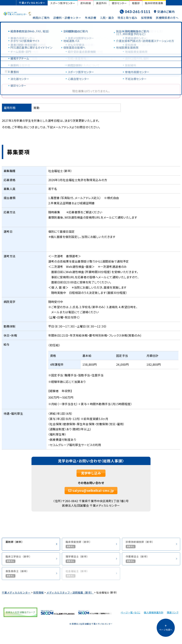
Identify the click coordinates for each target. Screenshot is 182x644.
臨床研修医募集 (154, 3)
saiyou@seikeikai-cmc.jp (91, 490)
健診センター (119, 3)
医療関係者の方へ (167, 18)
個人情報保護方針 (154, 615)
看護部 (136, 3)
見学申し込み (91, 473)
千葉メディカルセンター (32, 3)
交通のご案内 (164, 12)
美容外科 (101, 3)
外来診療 (90, 18)
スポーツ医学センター (63, 3)
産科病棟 (86, 3)
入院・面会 (107, 18)
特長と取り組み (127, 18)
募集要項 (10, 71)
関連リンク (173, 615)
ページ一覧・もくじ (130, 615)
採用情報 (147, 18)
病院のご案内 (41, 18)
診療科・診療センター (67, 18)
